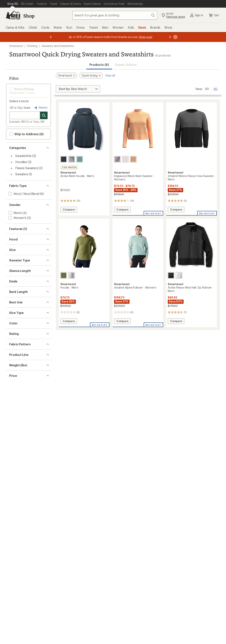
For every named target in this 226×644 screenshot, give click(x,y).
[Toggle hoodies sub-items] (11, 162)
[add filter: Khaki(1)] (17, 508)
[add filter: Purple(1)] (18, 517)
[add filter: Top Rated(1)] (18, 252)
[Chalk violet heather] (117, 159)
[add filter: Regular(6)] (16, 464)
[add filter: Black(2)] (17, 488)
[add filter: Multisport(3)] (18, 435)
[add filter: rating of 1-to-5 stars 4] (26, 556)
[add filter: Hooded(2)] (16, 281)
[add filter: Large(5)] (15, 320)
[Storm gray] (179, 275)
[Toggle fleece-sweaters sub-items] (11, 168)
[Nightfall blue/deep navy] (64, 159)
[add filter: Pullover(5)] (17, 349)
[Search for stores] (44, 115)
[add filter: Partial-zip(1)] (17, 344)
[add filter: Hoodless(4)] (17, 276)
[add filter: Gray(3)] (16, 498)
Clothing (32, 46)
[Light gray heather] (72, 159)
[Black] (171, 275)
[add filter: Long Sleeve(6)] (19, 368)
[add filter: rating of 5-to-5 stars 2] (26, 536)
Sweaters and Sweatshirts (58, 46)
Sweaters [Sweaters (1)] (22, 174)
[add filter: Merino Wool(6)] (19, 247)
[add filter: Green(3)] (17, 503)
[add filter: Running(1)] (17, 440)
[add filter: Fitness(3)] (16, 430)
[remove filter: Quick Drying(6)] (20, 237)
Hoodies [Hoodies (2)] (21, 162)
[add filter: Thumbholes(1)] (20, 257)
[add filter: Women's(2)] (17, 218)
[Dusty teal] (80, 159)
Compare (69, 210)
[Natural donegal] (125, 159)
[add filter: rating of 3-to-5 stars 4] (26, 546)
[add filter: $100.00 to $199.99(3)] (24, 642)
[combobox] (115, 15)
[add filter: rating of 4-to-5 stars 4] (26, 541)
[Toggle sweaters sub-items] (11, 174)
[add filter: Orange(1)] (18, 513)
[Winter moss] (64, 275)
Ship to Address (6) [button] (26, 134)
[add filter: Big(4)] (13, 469)
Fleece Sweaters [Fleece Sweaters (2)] (27, 168)
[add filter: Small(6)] (14, 310)
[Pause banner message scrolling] (175, 37)
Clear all (110, 75)
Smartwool (16, 46)
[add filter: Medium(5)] (16, 315)
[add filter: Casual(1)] (15, 445)
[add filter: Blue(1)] (16, 493)
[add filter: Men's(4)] (15, 213)
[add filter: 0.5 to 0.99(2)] (18, 618)
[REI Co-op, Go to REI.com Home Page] (13, 15)
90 (216, 88)
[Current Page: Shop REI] (13, 4)
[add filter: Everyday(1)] (17, 594)
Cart (214, 15)
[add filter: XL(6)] (13, 324)
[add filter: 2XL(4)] (14, 300)
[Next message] (170, 37)
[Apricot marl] (133, 159)
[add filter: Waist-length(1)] (19, 406)
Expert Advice (126, 65)
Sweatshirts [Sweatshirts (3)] (23, 156)
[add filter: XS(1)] (13, 305)
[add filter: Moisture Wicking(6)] (23, 242)
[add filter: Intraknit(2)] (17, 599)
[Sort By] (78, 89)
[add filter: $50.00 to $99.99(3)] (23, 637)
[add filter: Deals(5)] (14, 387)
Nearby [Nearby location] (41, 108)
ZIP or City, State (20, 108)
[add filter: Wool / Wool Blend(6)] (23, 194)
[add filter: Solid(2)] (14, 575)
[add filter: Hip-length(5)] (18, 411)
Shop (29, 16)
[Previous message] (51, 37)
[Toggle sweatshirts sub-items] (11, 156)
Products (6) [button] (99, 65)
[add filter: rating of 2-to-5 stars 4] (26, 551)
